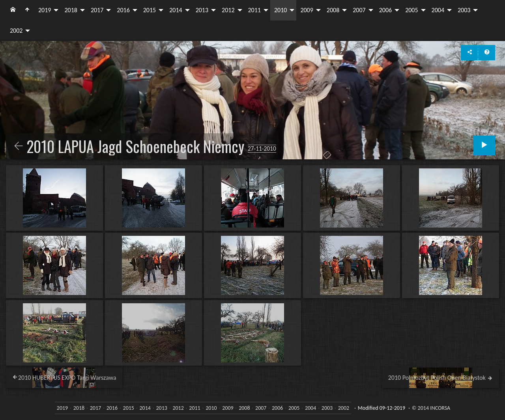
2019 (45, 10)
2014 (176, 10)
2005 (411, 10)
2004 (438, 10)
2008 (333, 10)
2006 (385, 10)
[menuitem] (13, 10)
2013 (202, 10)
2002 (16, 31)
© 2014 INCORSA (431, 408)
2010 (281, 10)
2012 (228, 10)
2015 (150, 10)
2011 (254, 10)
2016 (123, 10)
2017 (97, 10)
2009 (307, 10)
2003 (464, 10)
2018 (71, 10)
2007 (359, 10)
